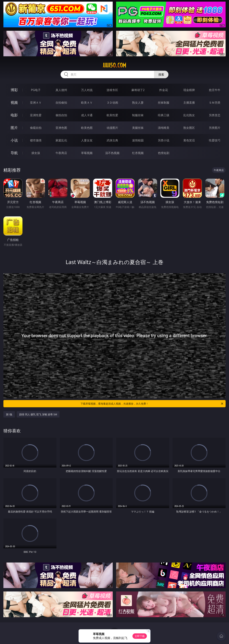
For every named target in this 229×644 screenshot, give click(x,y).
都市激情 (36, 140)
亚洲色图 (61, 128)
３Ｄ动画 (112, 103)
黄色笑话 (189, 140)
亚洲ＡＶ (36, 103)
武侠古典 (112, 140)
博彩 (14, 90)
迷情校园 (138, 140)
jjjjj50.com (115, 65)
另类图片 (215, 128)
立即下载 (140, 636)
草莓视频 (87, 153)
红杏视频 (138, 153)
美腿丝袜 (138, 128)
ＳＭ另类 (215, 103)
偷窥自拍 (36, 128)
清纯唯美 (164, 128)
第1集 (9, 414)
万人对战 (87, 90)
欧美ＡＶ (87, 103)
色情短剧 (164, 153)
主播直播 (189, 103)
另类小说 (164, 140)
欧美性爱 (112, 115)
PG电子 (36, 90)
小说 (14, 140)
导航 (14, 153)
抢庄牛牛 (215, 90)
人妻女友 (87, 140)
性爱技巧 (215, 140)
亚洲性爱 (36, 115)
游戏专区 (112, 90)
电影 (14, 115)
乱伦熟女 (189, 115)
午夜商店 (61, 153)
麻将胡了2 (138, 90)
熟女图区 (189, 128)
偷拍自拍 (61, 115)
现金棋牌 (189, 90)
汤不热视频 (112, 153)
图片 (14, 128)
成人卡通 (87, 115)
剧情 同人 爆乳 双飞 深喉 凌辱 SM (38, 414)
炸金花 (164, 90)
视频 (14, 102)
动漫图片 (112, 128)
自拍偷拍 (61, 103)
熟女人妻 (138, 103)
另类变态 (215, 115)
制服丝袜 (138, 115)
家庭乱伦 (61, 140)
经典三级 (164, 115)
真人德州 (61, 90)
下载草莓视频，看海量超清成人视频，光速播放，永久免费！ (152, 404)
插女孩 (36, 153)
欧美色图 (87, 128)
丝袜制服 (164, 103)
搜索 (161, 74)
